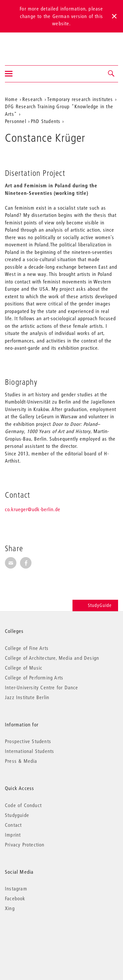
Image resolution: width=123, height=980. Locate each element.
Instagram (16, 888)
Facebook (15, 898)
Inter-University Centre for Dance (42, 687)
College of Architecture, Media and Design (52, 658)
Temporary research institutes (80, 99)
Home (11, 99)
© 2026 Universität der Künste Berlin (39, 936)
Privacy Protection (25, 844)
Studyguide (17, 815)
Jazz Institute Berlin (27, 697)
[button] (112, 74)
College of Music (24, 668)
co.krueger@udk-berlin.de (33, 509)
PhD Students (46, 121)
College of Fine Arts (27, 648)
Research (32, 99)
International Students (30, 751)
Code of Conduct (23, 805)
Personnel (16, 121)
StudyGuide (95, 605)
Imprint (13, 835)
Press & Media (21, 761)
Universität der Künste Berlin (31, 45)
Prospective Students (28, 741)
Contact (13, 825)
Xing (10, 908)
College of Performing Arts (34, 678)
